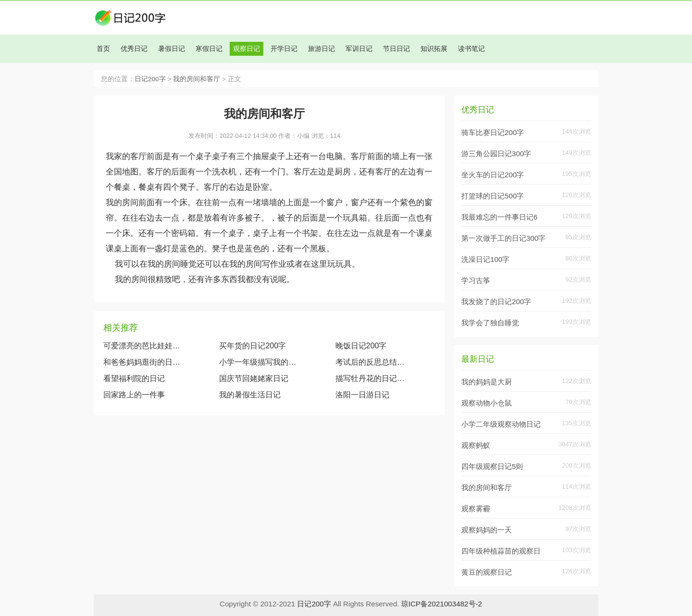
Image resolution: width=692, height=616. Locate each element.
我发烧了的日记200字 (496, 302)
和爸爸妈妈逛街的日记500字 (142, 362)
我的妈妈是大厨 (487, 382)
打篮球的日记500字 (493, 196)
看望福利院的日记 (134, 378)
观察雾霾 (476, 509)
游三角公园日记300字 (496, 154)
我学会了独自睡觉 (490, 323)
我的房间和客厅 (197, 79)
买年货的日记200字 (253, 346)
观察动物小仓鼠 (487, 403)
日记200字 (150, 79)
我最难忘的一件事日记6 (499, 217)
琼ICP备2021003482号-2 (442, 604)
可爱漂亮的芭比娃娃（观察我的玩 (142, 346)
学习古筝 (476, 280)
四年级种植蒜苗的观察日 (501, 551)
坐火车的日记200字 (493, 175)
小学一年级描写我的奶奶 (258, 362)
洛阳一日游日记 (362, 395)
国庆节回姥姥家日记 (254, 378)
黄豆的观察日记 (487, 572)
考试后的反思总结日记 (372, 362)
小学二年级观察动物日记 (501, 424)
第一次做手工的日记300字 (503, 238)
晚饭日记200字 (361, 346)
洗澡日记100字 (485, 259)
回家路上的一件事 (134, 395)
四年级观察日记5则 (492, 466)
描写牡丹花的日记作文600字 (372, 378)
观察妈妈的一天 (487, 530)
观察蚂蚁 (476, 445)
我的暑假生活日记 (250, 395)
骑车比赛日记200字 (493, 132)
